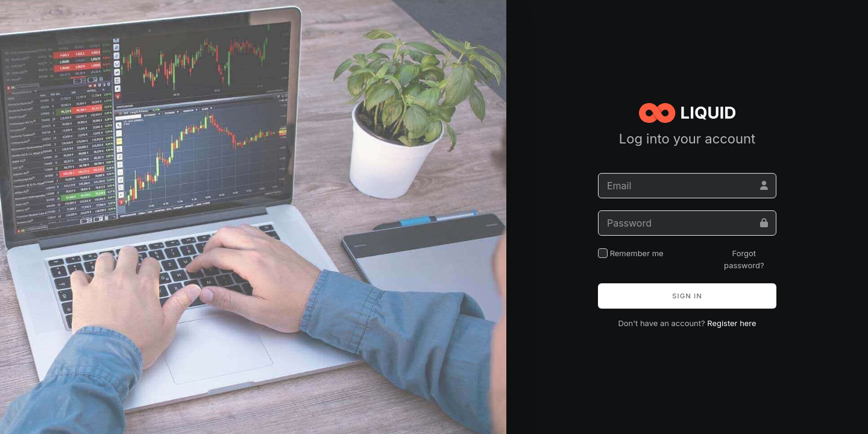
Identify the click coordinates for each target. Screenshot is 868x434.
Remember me (631, 253)
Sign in (687, 296)
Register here (731, 323)
